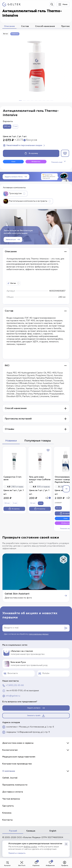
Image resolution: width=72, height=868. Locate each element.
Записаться (13, 240)
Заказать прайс (36, 716)
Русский (13, 831)
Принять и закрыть (17, 853)
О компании (9, 771)
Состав (25, 26)
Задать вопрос (36, 708)
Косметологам (10, 750)
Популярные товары (38, 441)
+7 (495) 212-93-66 (13, 685)
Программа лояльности (15, 785)
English (53, 831)
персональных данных (39, 634)
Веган (6, 34)
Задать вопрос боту (16, 177)
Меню (63, 4)
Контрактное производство (17, 764)
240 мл (7, 126)
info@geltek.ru (11, 696)
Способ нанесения (45, 26)
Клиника (7, 813)
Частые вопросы (11, 799)
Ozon (13, 162)
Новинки (11, 441)
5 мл (15, 126)
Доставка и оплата (13, 792)
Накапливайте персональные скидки (24, 145)
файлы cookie (30, 847)
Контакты (8, 820)
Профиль (65, 863)
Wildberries (36, 162)
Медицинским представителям (19, 757)
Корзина (36, 863)
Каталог (7, 863)
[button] (66, 844)
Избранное (50, 863)
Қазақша (31, 831)
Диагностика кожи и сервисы (18, 743)
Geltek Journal (10, 778)
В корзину (31, 153)
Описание (9, 26)
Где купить (8, 806)
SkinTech (22, 863)
